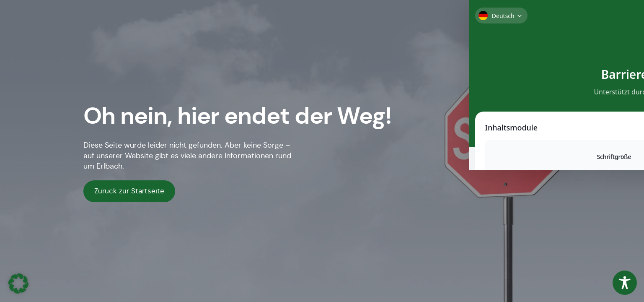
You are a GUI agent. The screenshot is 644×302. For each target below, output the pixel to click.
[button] (18, 284)
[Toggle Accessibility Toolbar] (625, 283)
